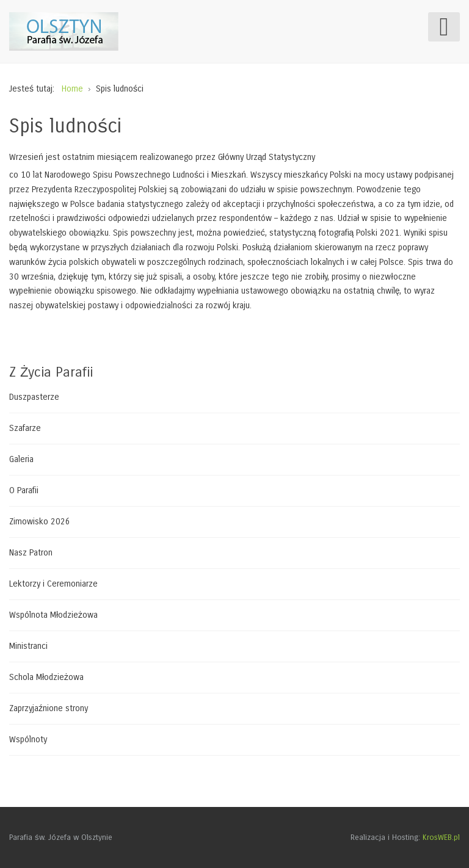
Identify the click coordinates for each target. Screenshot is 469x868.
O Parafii (24, 490)
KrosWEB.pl (441, 837)
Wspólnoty (28, 740)
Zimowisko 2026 (40, 522)
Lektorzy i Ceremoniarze (53, 584)
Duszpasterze (34, 397)
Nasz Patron (31, 553)
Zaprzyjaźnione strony (49, 708)
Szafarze (25, 428)
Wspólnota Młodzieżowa (53, 615)
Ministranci (28, 646)
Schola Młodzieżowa (46, 677)
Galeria (21, 459)
